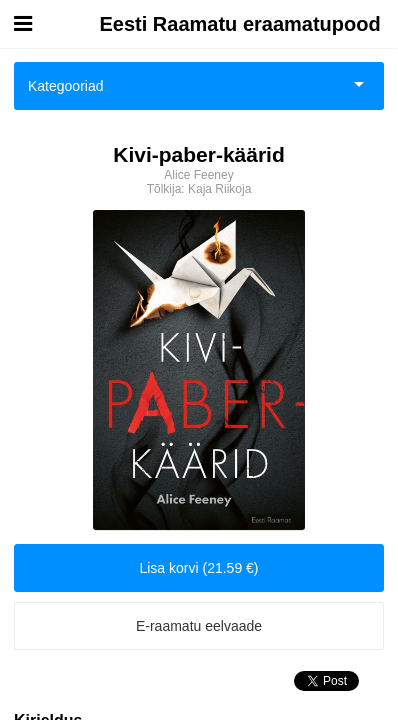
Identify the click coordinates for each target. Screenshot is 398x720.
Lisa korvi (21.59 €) (198, 568)
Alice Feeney (198, 175)
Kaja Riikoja (219, 189)
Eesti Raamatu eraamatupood (240, 24)
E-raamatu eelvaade (199, 626)
